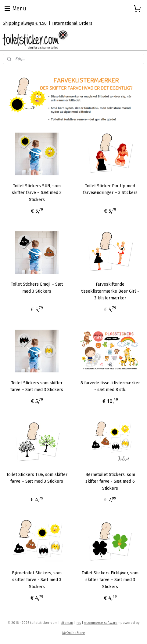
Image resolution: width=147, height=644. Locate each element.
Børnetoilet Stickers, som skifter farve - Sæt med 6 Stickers (110, 481)
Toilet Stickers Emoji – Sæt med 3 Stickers (37, 288)
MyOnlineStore (74, 633)
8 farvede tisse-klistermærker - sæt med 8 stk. (110, 386)
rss (79, 623)
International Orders (72, 23)
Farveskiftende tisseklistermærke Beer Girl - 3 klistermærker (110, 291)
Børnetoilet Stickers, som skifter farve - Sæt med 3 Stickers (37, 580)
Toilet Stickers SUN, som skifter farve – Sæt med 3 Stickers (37, 193)
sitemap (67, 623)
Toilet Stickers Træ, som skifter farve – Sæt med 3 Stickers (37, 478)
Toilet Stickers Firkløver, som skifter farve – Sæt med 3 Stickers (110, 580)
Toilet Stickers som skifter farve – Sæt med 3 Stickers (37, 386)
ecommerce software (101, 623)
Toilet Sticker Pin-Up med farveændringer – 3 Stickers (110, 189)
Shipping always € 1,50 (25, 23)
